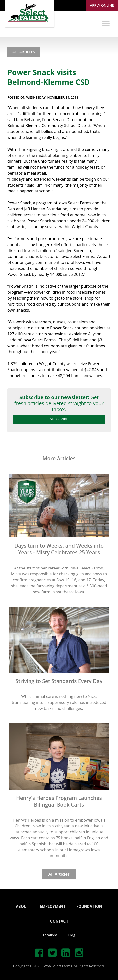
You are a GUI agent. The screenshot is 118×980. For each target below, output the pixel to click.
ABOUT (22, 906)
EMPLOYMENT (53, 906)
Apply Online (102, 5)
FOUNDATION (89, 906)
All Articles (24, 52)
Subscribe (59, 419)
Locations (50, 935)
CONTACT (59, 921)
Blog (72, 935)
